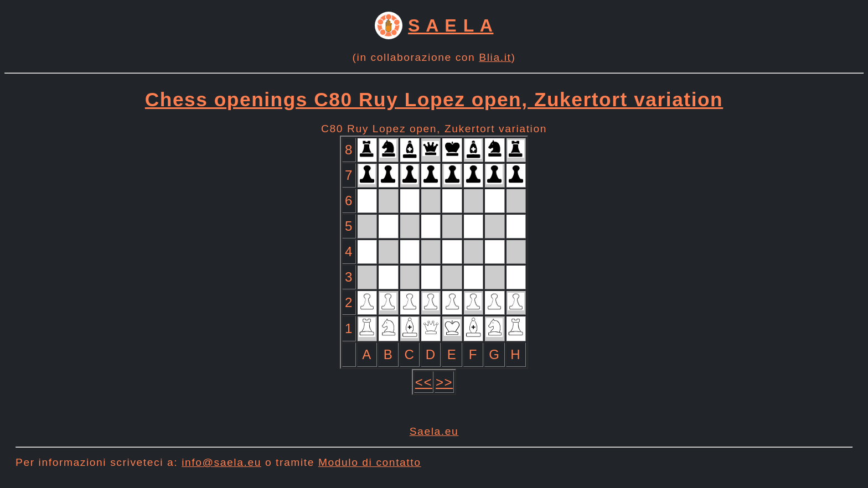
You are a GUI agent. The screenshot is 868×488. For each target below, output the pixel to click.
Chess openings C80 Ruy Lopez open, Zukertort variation (434, 99)
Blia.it (495, 57)
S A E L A (451, 25)
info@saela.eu (221, 462)
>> (444, 382)
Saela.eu (434, 431)
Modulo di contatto (370, 462)
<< (424, 382)
